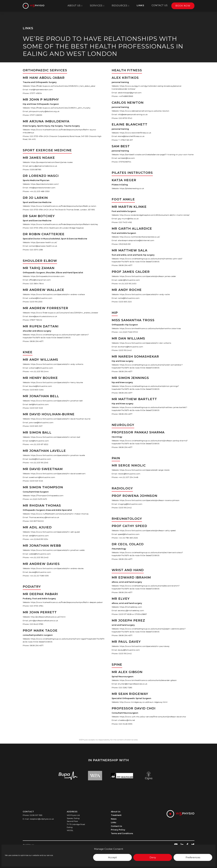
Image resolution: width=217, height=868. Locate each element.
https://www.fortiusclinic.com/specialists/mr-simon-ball (55, 437)
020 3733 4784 (36, 606)
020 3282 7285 (125, 688)
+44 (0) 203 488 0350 (40, 191)
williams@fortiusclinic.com (41, 368)
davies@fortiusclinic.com (40, 572)
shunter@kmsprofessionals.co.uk (133, 684)
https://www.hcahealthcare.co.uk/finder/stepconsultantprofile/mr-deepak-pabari (67, 602)
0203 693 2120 (125, 302)
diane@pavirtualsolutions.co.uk (43, 316)
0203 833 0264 (37, 390)
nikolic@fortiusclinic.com (129, 474)
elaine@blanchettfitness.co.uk (131, 136)
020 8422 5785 (36, 624)
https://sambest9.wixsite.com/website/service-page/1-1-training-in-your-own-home (157, 154)
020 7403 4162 (125, 222)
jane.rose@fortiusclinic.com (41, 422)
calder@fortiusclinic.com (129, 280)
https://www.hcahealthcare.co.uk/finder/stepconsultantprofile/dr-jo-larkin (63, 206)
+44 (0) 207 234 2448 (128, 477)
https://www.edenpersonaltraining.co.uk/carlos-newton (144, 111)
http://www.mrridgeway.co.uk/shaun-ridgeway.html (143, 702)
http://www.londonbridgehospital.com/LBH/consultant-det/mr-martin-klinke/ (155, 215)
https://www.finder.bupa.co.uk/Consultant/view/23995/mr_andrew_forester (64, 313)
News (114, 819)
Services (96, 6)
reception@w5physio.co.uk (42, 819)
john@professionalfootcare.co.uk (43, 621)
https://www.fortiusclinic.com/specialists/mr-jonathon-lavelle (58, 455)
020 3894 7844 (37, 284)
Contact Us (160, 5)
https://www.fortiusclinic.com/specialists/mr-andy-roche (145, 295)
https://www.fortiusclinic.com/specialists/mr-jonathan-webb (58, 550)
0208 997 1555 (36, 815)
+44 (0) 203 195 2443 (39, 557)
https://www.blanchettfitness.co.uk (135, 133)
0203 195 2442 (125, 350)
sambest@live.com (126, 158)
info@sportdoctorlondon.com (42, 188)
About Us (74, 6)
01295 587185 (35, 169)
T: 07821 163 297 (126, 140)
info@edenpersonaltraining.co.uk (133, 114)
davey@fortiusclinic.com (129, 650)
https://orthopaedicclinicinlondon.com (48, 276)
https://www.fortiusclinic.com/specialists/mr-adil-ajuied (55, 532)
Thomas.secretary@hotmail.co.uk (44, 517)
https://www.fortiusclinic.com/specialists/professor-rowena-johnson (149, 500)
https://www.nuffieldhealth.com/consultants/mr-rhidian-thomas (60, 514)
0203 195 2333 (36, 302)
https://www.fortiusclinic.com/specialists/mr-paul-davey (145, 646)
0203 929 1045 (36, 481)
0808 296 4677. (37, 341)
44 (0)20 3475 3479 (38, 499)
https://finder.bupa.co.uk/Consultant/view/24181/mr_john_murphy (61, 108)
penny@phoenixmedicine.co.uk (43, 166)
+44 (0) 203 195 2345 (39, 463)
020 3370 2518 (36, 250)
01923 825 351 (125, 244)
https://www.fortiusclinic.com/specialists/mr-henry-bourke (57, 382)
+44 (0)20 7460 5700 (128, 332)
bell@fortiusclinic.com (39, 404)
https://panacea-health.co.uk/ (44, 242)
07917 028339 (36, 115)
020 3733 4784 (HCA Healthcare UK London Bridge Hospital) (57, 228)
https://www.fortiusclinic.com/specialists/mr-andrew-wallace (58, 295)
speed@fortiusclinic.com (129, 534)
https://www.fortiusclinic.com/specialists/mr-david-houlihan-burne (60, 419)
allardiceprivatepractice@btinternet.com (136, 240)
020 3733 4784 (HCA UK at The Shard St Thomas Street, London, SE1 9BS (62, 210)
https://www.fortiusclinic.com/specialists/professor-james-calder (148, 276)
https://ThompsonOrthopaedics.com (47, 496)
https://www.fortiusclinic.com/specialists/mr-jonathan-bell (57, 401)
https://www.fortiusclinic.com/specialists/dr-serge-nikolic (145, 470)
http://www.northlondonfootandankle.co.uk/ (140, 237)
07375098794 (125, 162)
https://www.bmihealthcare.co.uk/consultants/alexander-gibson (148, 680)
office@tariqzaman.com (40, 280)
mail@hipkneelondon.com (41, 90)
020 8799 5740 (125, 118)
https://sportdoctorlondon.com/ (45, 184)
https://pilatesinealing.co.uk (132, 188)
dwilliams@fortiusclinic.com (130, 347)
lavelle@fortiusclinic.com (40, 459)
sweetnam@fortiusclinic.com (42, 477)
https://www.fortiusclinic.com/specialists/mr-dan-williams (145, 343)
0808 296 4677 (125, 265)
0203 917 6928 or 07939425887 (133, 614)
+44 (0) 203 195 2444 (39, 371)
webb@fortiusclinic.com (40, 554)
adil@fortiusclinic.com (39, 536)
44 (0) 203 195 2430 (127, 284)
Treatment (116, 815)
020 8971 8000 (37, 521)
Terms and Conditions (122, 833)
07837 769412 (36, 320)
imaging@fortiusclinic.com (130, 504)
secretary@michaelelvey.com (131, 610)
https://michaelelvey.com (131, 607)
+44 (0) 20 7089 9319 (39, 576)
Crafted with (35, 853)
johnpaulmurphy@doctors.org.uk (44, 111)
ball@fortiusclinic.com (39, 441)
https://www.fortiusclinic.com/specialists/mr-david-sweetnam (58, 474)
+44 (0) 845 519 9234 (39, 539)
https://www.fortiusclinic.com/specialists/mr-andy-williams (57, 364)
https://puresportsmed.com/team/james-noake (52, 162)
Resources (120, 6)
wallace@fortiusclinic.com (41, 298)
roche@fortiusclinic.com (129, 298)
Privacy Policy (118, 830)
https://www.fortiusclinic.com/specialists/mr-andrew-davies (57, 568)
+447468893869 (126, 96)
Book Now (183, 6)
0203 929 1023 (36, 408)
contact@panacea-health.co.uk (43, 246)
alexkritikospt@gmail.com (130, 93)
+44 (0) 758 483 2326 (128, 538)
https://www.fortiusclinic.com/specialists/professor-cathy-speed (148, 530)
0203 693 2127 (36, 426)
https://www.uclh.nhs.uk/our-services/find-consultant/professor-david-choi (153, 717)
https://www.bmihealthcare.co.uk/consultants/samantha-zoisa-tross (150, 328)
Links (140, 5)
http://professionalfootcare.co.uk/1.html (48, 617)
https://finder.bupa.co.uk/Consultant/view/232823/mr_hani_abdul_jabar (63, 86)
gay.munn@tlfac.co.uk (128, 219)
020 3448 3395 (125, 724)
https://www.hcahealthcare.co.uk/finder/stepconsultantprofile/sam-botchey (64, 224)
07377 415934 (36, 93)
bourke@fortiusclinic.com (40, 386)
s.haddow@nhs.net (126, 720)
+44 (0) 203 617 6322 (39, 444)
